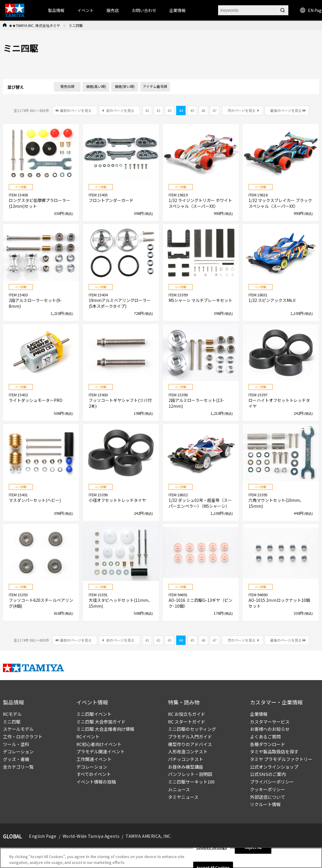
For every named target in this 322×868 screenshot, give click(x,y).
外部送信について (268, 797)
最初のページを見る (76, 110)
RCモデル (12, 714)
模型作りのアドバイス (190, 744)
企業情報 (259, 714)
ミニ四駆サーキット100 (191, 782)
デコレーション (18, 751)
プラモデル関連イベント (101, 751)
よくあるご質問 (265, 737)
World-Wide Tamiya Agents (91, 836)
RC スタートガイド (187, 722)
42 (158, 110)
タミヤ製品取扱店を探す (274, 751)
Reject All (253, 849)
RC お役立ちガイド (187, 714)
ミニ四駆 (12, 722)
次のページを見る (241, 110)
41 (147, 110)
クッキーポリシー (268, 789)
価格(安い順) (125, 86)
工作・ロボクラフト (23, 737)
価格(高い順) (96, 86)
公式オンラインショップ (274, 767)
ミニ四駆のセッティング (192, 729)
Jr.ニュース (179, 789)
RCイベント (88, 737)
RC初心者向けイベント (99, 744)
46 (203, 110)
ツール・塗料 (16, 744)
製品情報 (56, 10)
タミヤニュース (183, 797)
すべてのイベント (94, 774)
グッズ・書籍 (16, 759)
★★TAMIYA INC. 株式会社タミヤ (34, 25)
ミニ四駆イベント (94, 714)
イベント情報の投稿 (96, 782)
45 (192, 110)
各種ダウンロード (268, 744)
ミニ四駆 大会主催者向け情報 (105, 729)
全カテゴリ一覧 (18, 767)
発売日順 (67, 86)
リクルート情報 (265, 804)
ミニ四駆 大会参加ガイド (101, 722)
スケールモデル (18, 729)
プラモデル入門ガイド (190, 737)
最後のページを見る (286, 110)
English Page (43, 836)
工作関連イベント (94, 759)
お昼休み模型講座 (186, 767)
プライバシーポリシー (272, 782)
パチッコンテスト (186, 759)
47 (215, 110)
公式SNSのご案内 (268, 774)
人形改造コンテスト (188, 751)
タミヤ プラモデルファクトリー (281, 759)
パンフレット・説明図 (190, 774)
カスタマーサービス (270, 722)
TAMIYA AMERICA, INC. (149, 836)
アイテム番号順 (155, 86)
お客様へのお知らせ (270, 729)
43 (169, 110)
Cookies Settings (211, 849)
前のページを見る (120, 110)
